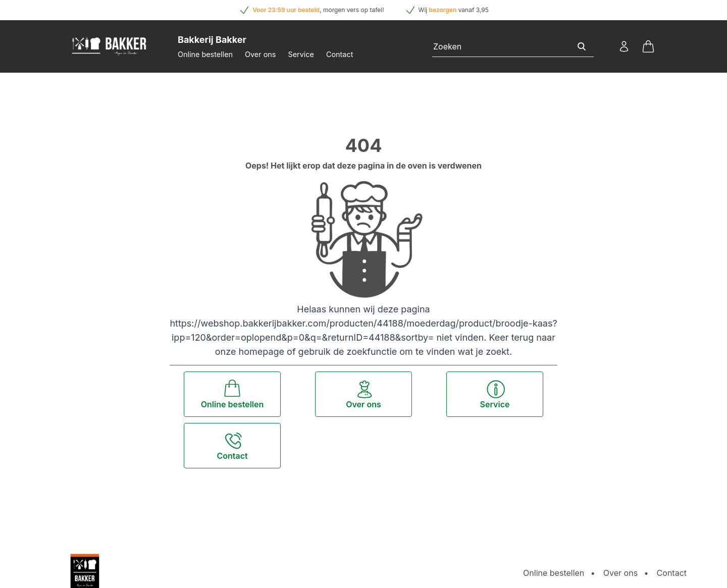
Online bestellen (205, 54)
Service (301, 54)
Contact (340, 54)
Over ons (260, 54)
